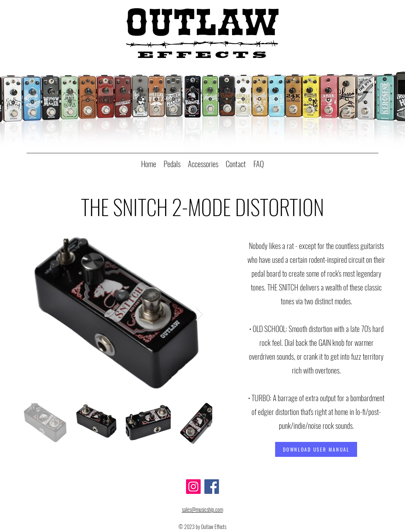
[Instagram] (193, 487)
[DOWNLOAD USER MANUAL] (316, 449)
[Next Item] (199, 314)
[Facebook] (212, 487)
